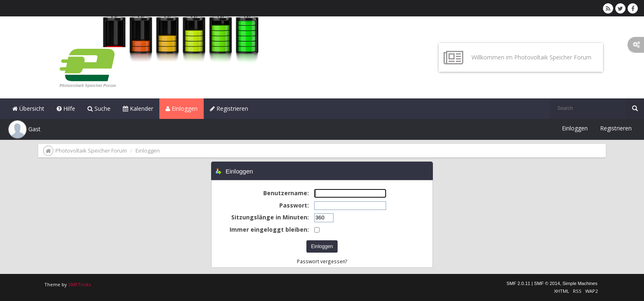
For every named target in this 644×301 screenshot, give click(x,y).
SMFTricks (79, 284)
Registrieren (229, 108)
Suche (99, 108)
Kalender (138, 108)
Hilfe (66, 108)
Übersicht (28, 108)
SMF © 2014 (547, 283)
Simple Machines (580, 283)
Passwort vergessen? (322, 261)
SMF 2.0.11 (518, 283)
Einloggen (182, 108)
